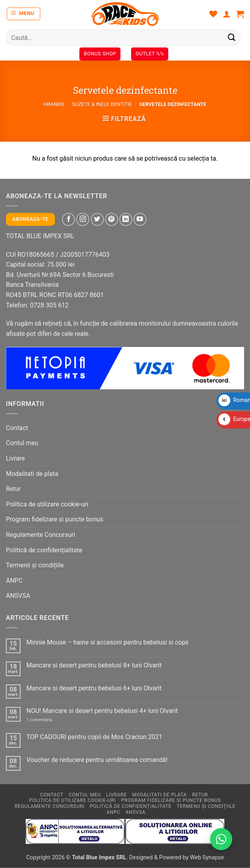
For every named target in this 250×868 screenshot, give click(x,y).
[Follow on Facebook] (69, 219)
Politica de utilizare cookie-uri (47, 504)
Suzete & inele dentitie (102, 104)
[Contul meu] (227, 14)
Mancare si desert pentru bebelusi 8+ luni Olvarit (94, 665)
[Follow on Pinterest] (112, 219)
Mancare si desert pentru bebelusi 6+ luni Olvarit (94, 688)
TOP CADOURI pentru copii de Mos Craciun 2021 (94, 737)
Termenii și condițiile (35, 565)
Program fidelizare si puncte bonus (55, 519)
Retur (13, 489)
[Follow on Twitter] (97, 219)
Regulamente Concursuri (40, 535)
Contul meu (22, 443)
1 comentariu (48, 720)
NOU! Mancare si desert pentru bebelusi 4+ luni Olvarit (102, 711)
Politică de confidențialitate (44, 550)
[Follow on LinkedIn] (126, 219)
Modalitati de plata (32, 474)
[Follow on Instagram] (83, 219)
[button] (24, 14)
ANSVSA (18, 596)
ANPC (14, 581)
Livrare (15, 458)
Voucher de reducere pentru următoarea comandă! (97, 760)
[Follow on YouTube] (140, 219)
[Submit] (232, 37)
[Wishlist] (213, 14)
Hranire (54, 104)
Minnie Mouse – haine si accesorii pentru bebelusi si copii (107, 642)
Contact (17, 428)
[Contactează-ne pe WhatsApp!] (221, 839)
